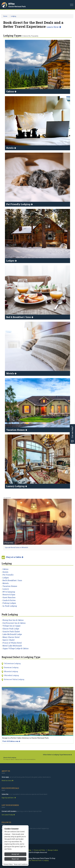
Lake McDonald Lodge (12, 634)
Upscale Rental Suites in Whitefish (17, 547)
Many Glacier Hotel (11, 637)
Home (5, 16)
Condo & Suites (9, 600)
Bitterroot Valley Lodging (14, 679)
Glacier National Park (17, 6)
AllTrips (12, 4)
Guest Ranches (9, 597)
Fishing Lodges (9, 603)
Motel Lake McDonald (12, 646)
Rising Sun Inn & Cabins (13, 620)
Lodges (6, 578)
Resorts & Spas (9, 595)
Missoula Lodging (11, 671)
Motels (6, 583)
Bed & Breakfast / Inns (12, 580)
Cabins (5, 569)
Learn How (54, 27)
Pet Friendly (8, 575)
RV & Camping (9, 592)
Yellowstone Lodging (12, 663)
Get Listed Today (8, 815)
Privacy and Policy (39, 850)
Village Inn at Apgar (12, 626)
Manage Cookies (53, 850)
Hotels (5, 572)
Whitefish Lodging (11, 675)
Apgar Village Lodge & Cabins (15, 648)
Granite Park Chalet (11, 631)
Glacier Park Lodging (10, 758)
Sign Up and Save (9, 798)
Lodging (13, 16)
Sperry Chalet (9, 640)
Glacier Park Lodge (11, 629)
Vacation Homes (10, 586)
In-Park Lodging (10, 606)
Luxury (6, 589)
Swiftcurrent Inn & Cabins (14, 623)
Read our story (7, 780)
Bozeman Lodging (11, 667)
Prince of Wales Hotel (12, 643)
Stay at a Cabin (15, 557)
